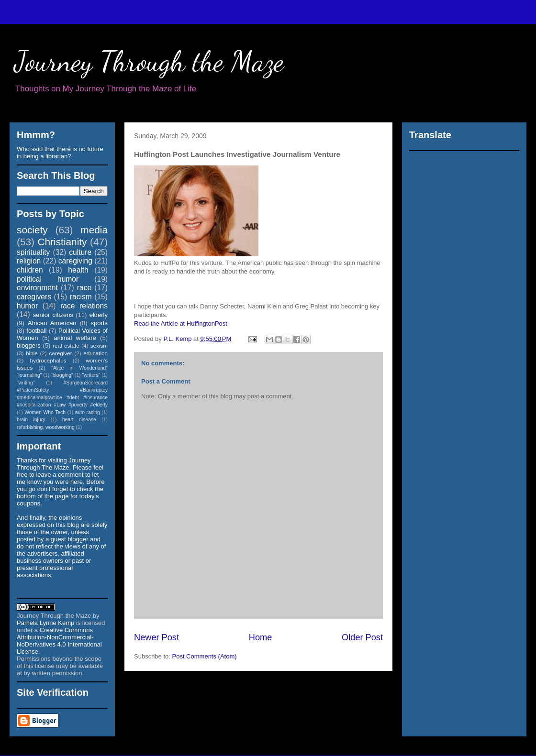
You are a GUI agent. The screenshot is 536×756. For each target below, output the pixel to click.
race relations (84, 306)
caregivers (34, 297)
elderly (99, 315)
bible (32, 353)
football (36, 331)
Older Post (362, 637)
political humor (48, 279)
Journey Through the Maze (149, 61)
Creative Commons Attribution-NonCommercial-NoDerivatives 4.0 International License (59, 641)
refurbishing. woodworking (46, 427)
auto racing (88, 412)
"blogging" (62, 375)
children (30, 270)
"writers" (91, 375)
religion (29, 261)
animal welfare (75, 338)
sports (99, 323)
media (94, 230)
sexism (99, 345)
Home (261, 637)
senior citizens (53, 315)
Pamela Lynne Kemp (45, 623)
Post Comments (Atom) (205, 656)
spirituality (33, 252)
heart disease (79, 420)
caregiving (75, 261)
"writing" (26, 383)
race (84, 288)
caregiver (61, 353)
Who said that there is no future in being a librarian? (60, 153)
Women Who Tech (45, 412)
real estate (66, 345)
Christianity (62, 242)
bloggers (29, 345)
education (95, 353)
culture (80, 252)
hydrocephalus (48, 360)
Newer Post (156, 637)
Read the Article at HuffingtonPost (181, 323)
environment (37, 288)
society (32, 230)
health (78, 270)
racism (81, 297)
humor (27, 306)
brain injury (31, 420)
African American (52, 323)
